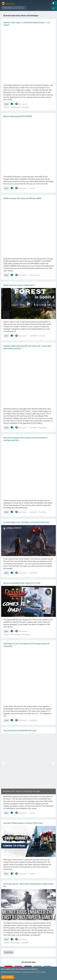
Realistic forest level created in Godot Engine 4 (19, 285)
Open (6, 104)
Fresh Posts (8, 952)
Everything (43, 428)
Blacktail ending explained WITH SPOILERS (18, 116)
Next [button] (54, 764)
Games (7, 107)
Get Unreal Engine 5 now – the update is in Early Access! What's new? (26, 522)
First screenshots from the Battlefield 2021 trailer (20, 730)
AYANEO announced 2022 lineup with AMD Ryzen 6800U (22, 198)
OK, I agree (8, 977)
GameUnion (10, 4)
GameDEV (25, 107)
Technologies (15, 107)
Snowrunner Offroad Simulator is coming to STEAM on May (23, 823)
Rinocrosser (22, 104)
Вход (54, 3)
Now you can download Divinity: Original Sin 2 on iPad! (22, 583)
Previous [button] (3, 764)
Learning (42, 336)
